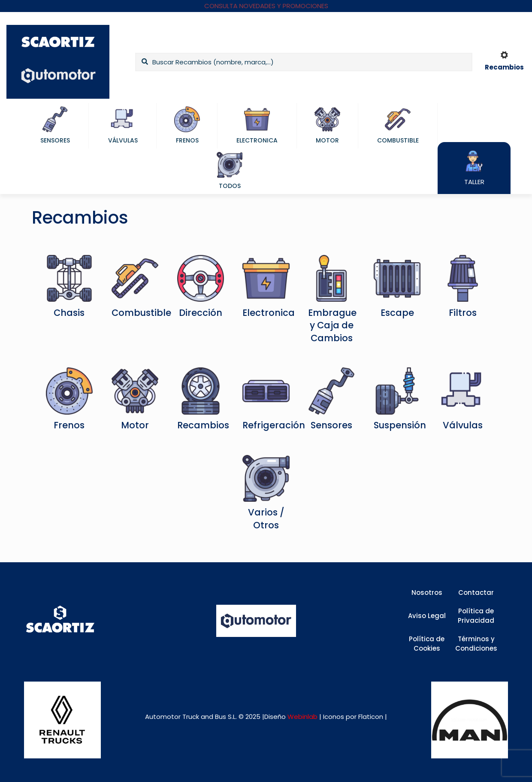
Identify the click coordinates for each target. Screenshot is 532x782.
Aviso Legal (427, 616)
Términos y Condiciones (476, 644)
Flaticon (371, 717)
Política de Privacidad (476, 616)
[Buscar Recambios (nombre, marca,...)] (304, 62)
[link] (62, 720)
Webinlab (303, 717)
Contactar (476, 593)
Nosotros (427, 593)
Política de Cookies (427, 644)
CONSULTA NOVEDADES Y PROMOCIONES (266, 6)
